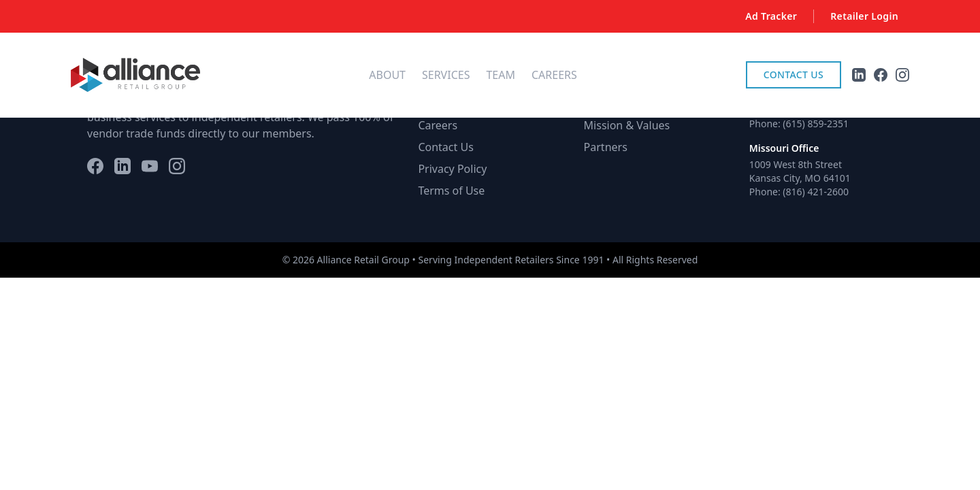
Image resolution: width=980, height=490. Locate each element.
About (387, 75)
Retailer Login (864, 16)
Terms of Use (451, 191)
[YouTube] (150, 166)
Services (446, 75)
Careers (554, 75)
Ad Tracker (771, 16)
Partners (606, 147)
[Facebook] (95, 166)
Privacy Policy (452, 169)
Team (501, 75)
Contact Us (794, 75)
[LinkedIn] (122, 166)
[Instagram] (177, 166)
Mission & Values (627, 125)
